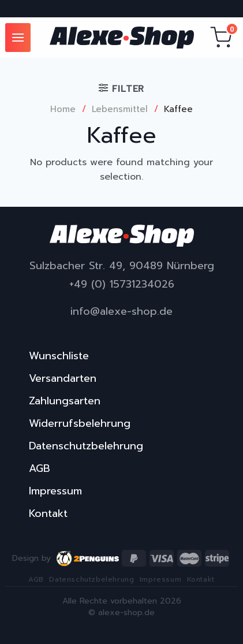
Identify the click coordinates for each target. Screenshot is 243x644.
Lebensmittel (120, 109)
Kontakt (48, 513)
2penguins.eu (88, 559)
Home (63, 109)
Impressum (55, 491)
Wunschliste (59, 356)
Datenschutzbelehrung (86, 446)
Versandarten (63, 378)
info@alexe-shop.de (122, 312)
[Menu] (18, 37)
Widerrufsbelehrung (80, 423)
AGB (40, 468)
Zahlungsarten (65, 401)
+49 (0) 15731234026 (122, 284)
